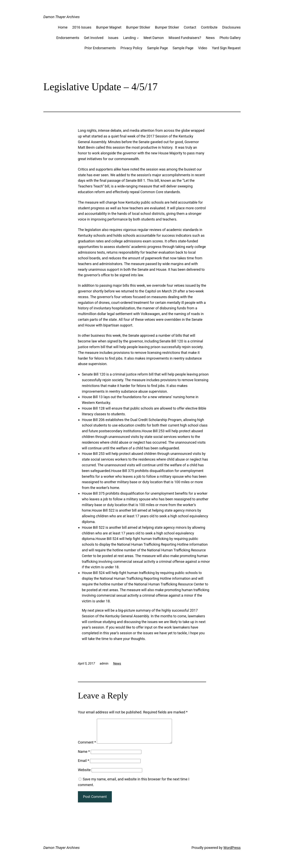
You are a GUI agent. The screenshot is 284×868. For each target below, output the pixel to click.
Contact (190, 27)
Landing (129, 38)
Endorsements (68, 38)
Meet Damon (154, 38)
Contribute (209, 27)
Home (63, 27)
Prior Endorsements (100, 48)
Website (84, 775)
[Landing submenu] (138, 38)
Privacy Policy (131, 48)
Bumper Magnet (109, 27)
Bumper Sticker (138, 27)
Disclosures (231, 27)
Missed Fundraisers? (185, 38)
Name (84, 756)
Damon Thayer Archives (62, 17)
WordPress (232, 852)
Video (203, 48)
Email (84, 765)
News (210, 38)
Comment (87, 747)
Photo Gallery (230, 38)
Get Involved (94, 38)
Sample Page (157, 48)
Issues (113, 38)
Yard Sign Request (226, 48)
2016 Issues (82, 27)
